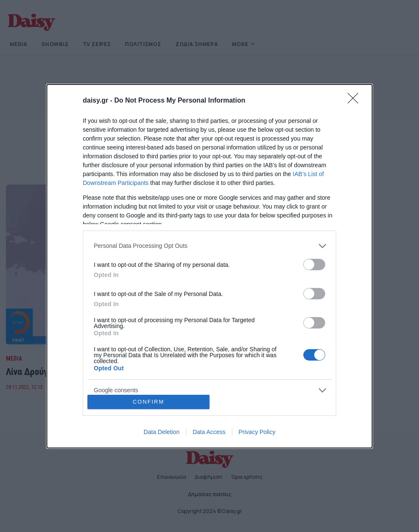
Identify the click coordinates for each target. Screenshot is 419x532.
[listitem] (209, 246)
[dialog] (209, 266)
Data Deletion (162, 432)
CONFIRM (148, 402)
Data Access (209, 432)
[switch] (314, 265)
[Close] (356, 101)
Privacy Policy (257, 432)
